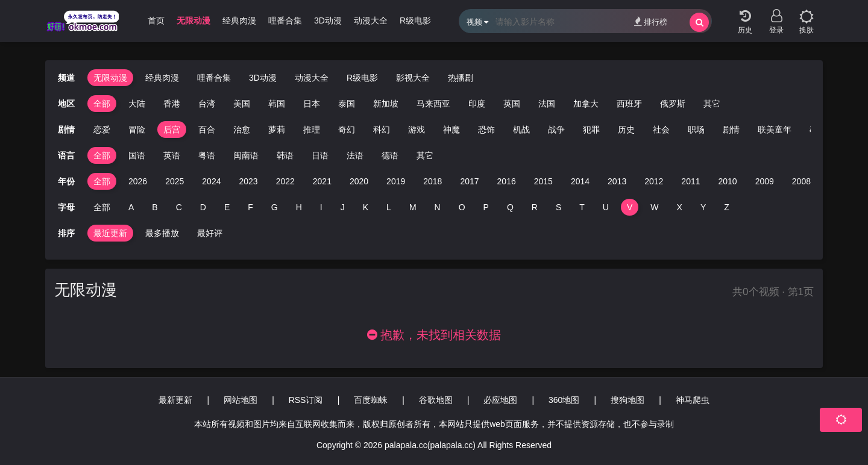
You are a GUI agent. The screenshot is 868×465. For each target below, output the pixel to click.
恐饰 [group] (469, 130)
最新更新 (175, 400)
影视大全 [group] (413, 78)
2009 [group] (765, 181)
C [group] (179, 207)
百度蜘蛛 (371, 400)
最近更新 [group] (110, 233)
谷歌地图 (436, 400)
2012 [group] (654, 181)
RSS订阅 (306, 400)
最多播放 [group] (162, 233)
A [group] (131, 207)
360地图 (564, 400)
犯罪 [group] (574, 130)
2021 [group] (322, 181)
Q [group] (510, 207)
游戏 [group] (399, 130)
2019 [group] (396, 181)
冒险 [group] (119, 130)
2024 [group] (211, 181)
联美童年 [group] (757, 130)
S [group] (558, 207)
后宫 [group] (154, 130)
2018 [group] (432, 181)
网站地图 (241, 400)
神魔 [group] (434, 130)
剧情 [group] (714, 130)
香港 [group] (172, 104)
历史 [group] (609, 130)
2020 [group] (359, 181)
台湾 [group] (207, 104)
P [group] (486, 207)
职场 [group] (679, 130)
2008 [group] (801, 181)
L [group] (389, 207)
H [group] (299, 207)
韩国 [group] (277, 104)
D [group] (203, 207)
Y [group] (703, 207)
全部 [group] (102, 104)
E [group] (227, 207)
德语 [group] (390, 155)
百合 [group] (189, 130)
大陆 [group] (137, 104)
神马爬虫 (693, 400)
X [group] (680, 207)
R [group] (535, 207)
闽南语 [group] (246, 155)
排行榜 (651, 21)
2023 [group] (248, 181)
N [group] (438, 207)
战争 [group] (539, 130)
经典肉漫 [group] (239, 20)
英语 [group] (172, 155)
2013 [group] (617, 181)
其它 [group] (712, 104)
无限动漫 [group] (193, 20)
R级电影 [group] (415, 20)
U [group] (606, 207)
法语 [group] (355, 155)
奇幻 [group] (329, 130)
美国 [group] (242, 104)
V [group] (630, 207)
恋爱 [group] (84, 130)
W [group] (654, 207)
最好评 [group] (210, 233)
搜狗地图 (627, 400)
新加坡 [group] (386, 104)
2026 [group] (138, 181)
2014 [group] (580, 181)
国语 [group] (137, 155)
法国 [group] (547, 104)
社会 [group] (644, 130)
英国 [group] (512, 104)
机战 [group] (504, 130)
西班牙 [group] (629, 104)
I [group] (321, 207)
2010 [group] (728, 181)
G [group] (275, 207)
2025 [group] (175, 181)
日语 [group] (320, 155)
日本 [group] (312, 104)
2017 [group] (469, 181)
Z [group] (727, 207)
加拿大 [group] (586, 104)
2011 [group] (690, 181)
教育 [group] (800, 130)
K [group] (366, 207)
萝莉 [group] (259, 130)
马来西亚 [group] (433, 104)
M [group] (413, 207)
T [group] (582, 207)
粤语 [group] (207, 155)
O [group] (462, 207)
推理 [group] (294, 130)
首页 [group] (156, 20)
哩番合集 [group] (285, 20)
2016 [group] (507, 181)
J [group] (343, 207)
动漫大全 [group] (371, 20)
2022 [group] (285, 181)
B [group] (155, 207)
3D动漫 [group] (328, 20)
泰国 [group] (347, 104)
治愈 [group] (224, 130)
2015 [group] (543, 181)
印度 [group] (477, 104)
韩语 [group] (285, 155)
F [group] (250, 207)
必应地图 (500, 400)
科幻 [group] (364, 130)
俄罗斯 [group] (673, 104)
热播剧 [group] (461, 78)
